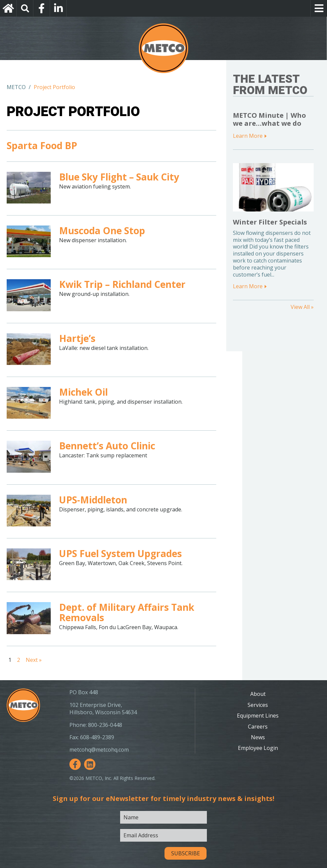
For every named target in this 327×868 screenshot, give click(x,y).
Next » (34, 660)
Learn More (248, 136)
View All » (302, 307)
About (258, 694)
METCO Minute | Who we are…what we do (269, 119)
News (258, 737)
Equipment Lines (258, 716)
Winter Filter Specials (270, 222)
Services (258, 705)
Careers (258, 727)
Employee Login (258, 748)
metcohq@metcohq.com (99, 750)
